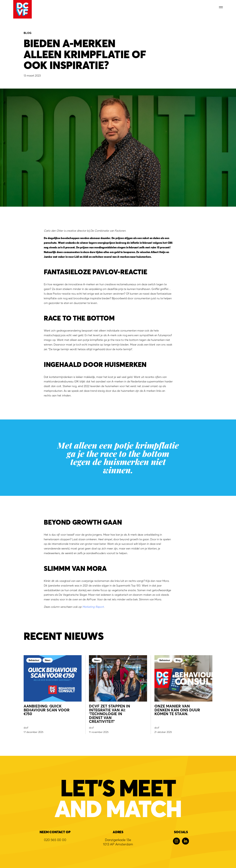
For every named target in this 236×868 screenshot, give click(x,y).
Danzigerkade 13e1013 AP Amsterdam (118, 842)
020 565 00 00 (55, 840)
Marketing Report (93, 607)
